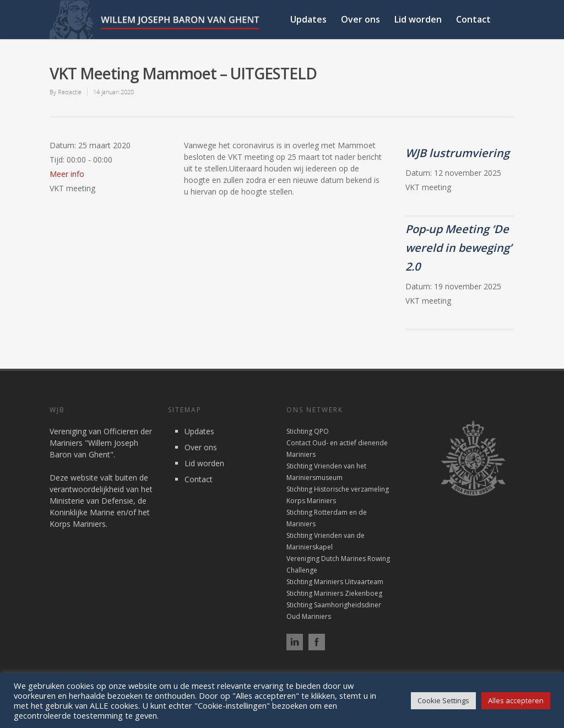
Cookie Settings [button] (443, 700)
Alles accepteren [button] (516, 700)
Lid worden (418, 19)
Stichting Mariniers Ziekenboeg (334, 593)
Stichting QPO (308, 431)
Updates (308, 19)
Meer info (67, 174)
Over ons (360, 19)
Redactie (70, 92)
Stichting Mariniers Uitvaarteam (335, 582)
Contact (473, 19)
